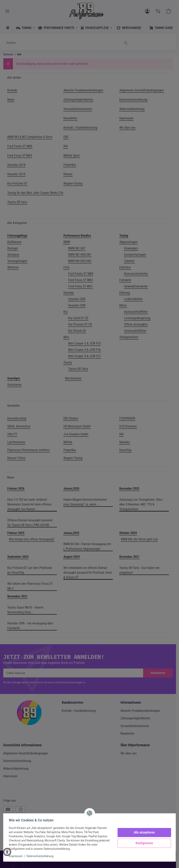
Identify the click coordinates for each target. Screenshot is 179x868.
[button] (7, 852)
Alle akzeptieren (143, 832)
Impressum (17, 856)
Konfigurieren (143, 843)
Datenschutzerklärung (41, 856)
